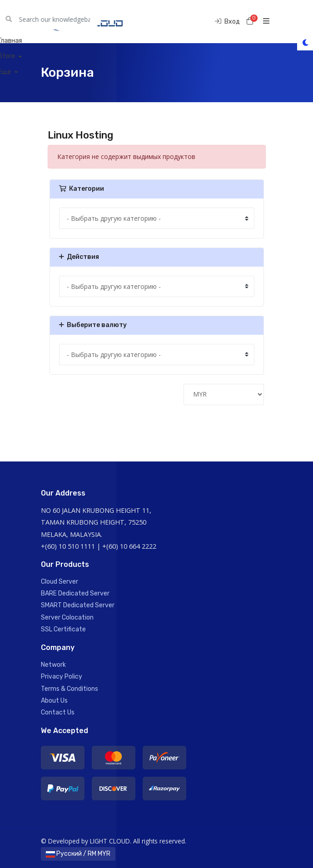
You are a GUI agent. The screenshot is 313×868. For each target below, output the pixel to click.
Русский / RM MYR (78, 854)
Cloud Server (60, 582)
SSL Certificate (63, 629)
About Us (54, 701)
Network (53, 665)
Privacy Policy (62, 677)
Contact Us (58, 712)
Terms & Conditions (70, 689)
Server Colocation (67, 618)
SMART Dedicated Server (78, 605)
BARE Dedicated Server (75, 593)
